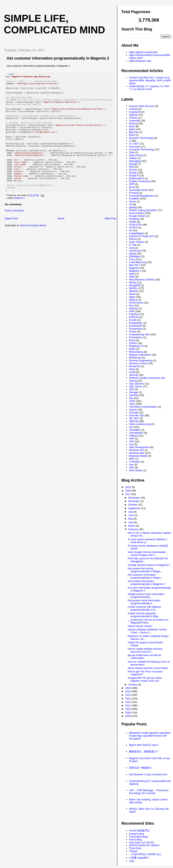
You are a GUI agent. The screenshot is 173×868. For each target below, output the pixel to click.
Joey (132, 861)
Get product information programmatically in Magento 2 (146, 583)
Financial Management (142, 196)
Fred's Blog (135, 840)
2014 (129, 695)
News (132, 294)
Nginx (132, 297)
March (132, 526)
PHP (132, 311)
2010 (129, 709)
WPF (132, 459)
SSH (132, 389)
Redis (132, 349)
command (135, 147)
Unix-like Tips (136, 415)
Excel (132, 187)
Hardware (134, 219)
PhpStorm (135, 314)
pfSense (134, 308)
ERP (132, 184)
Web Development (139, 447)
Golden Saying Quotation (143, 210)
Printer (133, 332)
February (134, 529)
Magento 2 (20, 218)
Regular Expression (140, 355)
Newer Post (11, 238)
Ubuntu (133, 410)
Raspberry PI (136, 346)
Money (133, 282)
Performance (136, 303)
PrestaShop (136, 329)
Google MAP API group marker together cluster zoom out (145, 679)
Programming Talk (139, 334)
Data (132, 152)
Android (133, 109)
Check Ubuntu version (140, 626)
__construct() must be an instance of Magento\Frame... (148, 621)
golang (133, 207)
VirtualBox (135, 430)
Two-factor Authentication (143, 407)
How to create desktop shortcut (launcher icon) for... (145, 650)
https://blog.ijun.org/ (140, 61)
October (133, 505)
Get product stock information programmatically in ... (144, 602)
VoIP (132, 439)
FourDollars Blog (138, 837)
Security (134, 375)
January (133, 684)
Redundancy (136, 352)
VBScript (134, 421)
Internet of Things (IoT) (142, 236)
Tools (132, 404)
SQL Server (135, 386)
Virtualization (136, 433)
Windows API (136, 450)
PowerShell (135, 326)
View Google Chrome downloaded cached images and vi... (147, 553)
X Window (135, 462)
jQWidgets (135, 256)
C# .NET (134, 144)
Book (132, 135)
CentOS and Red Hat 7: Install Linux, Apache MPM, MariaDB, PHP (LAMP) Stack (150, 80)
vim (131, 427)
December (134, 498)
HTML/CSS (135, 225)
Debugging (135, 161)
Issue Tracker (137, 242)
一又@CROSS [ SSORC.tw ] (145, 854)
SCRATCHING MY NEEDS (144, 845)
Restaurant (135, 358)
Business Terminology (141, 138)
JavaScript (135, 251)
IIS (131, 230)
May (131, 519)
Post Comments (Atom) (33, 245)
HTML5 (133, 228)
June (131, 515)
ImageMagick (136, 233)
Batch (132, 129)
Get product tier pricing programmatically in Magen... (145, 570)
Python (133, 343)
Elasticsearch (136, 178)
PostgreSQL (136, 323)
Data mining (136, 155)
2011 (129, 705)
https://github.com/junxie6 (143, 52)
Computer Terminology (142, 149)
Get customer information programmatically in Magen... (145, 576)
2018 (129, 491)
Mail (131, 274)
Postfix (133, 320)
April (131, 522)
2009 (129, 713)
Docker (133, 170)
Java (132, 248)
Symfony (134, 395)
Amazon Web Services (142, 106)
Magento (134, 268)
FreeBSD (134, 199)
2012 (129, 702)
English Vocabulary (140, 181)
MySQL (133, 288)
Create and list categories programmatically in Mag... (144, 615)
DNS (132, 167)
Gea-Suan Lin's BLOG (141, 842)
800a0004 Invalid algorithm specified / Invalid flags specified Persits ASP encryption (150, 736)
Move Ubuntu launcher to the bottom (148, 668)
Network (134, 291)
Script (132, 372)
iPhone (133, 239)
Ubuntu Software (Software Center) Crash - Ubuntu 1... (147, 631)
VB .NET (134, 418)
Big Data (134, 132)
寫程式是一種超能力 (140, 768)
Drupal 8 (134, 175)
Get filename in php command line (148, 774)
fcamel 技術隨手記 (139, 831)
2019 (129, 487)
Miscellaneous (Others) (142, 280)
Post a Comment (14, 230)
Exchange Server (139, 190)
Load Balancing (138, 262)
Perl (131, 306)
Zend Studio (136, 470)
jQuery (133, 254)
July (131, 512)
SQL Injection (137, 384)
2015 (129, 691)
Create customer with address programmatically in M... (144, 608)
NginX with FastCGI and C (144, 745)
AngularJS (135, 112)
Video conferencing (140, 424)
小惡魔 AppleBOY (139, 858)
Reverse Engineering (141, 360)
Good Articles (136, 213)
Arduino (133, 118)
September (135, 508)
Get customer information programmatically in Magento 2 (58, 58)
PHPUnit (134, 317)
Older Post (110, 238)
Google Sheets (137, 216)
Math (132, 277)
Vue (131, 444)
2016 (129, 688)
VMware (134, 436)
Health (133, 222)
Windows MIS (137, 453)
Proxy (132, 340)
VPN (132, 441)
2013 (129, 699)
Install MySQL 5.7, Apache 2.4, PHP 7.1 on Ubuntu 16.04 (149, 88)
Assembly (134, 121)
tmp (131, 398)
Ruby (132, 369)
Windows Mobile (138, 456)
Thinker (133, 851)
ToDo (132, 401)
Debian (133, 158)
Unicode (134, 413)
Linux (132, 259)
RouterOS (135, 366)
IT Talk (133, 245)
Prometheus (136, 337)
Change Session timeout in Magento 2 (149, 565)
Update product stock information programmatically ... (146, 595)
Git (131, 204)
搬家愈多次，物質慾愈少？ (144, 752)
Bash (132, 126)
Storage (133, 392)
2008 (129, 716)
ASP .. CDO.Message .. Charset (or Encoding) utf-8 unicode (149, 792)
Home (61, 238)
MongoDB (135, 285)
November (134, 501)
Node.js (133, 300)
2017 (129, 494)
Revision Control (138, 363)
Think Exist (135, 848)
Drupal (133, 173)
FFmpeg (134, 193)
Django (133, 164)
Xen (131, 465)
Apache (133, 115)
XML (132, 467)
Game (132, 201)
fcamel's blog (136, 834)
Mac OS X (135, 265)
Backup (133, 123)
